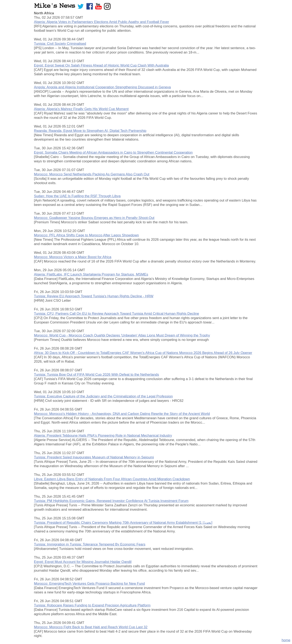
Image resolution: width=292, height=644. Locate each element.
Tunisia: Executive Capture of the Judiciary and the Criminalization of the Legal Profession (103, 396)
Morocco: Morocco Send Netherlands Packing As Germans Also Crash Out (92, 174)
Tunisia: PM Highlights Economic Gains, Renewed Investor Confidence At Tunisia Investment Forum (111, 501)
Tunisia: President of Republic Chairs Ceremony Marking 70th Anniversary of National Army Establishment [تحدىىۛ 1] (123, 523)
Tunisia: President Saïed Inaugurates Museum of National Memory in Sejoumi (94, 457)
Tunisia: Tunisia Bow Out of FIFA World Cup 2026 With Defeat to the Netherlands (97, 375)
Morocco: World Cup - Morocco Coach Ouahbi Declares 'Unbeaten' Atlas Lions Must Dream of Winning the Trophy (122, 335)
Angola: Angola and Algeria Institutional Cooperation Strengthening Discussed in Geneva (103, 87)
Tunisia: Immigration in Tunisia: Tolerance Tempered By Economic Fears (90, 544)
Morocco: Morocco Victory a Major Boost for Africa (73, 257)
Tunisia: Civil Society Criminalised (60, 44)
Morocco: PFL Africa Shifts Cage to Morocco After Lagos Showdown (87, 235)
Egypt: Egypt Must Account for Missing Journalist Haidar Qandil (83, 562)
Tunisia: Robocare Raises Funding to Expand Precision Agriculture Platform (92, 605)
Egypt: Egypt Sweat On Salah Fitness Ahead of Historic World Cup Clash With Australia (101, 65)
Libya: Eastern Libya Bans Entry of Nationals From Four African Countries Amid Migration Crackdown (112, 479)
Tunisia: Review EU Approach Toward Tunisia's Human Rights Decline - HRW (94, 296)
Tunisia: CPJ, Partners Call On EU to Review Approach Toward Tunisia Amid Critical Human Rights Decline (117, 314)
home (286, 640)
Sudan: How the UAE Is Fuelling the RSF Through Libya (77, 196)
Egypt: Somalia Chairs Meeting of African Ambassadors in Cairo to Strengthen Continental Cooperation (113, 152)
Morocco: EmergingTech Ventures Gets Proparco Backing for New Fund (89, 584)
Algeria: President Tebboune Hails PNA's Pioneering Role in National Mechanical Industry (103, 436)
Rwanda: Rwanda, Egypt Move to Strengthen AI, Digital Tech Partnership (90, 131)
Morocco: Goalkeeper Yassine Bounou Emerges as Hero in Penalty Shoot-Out (94, 218)
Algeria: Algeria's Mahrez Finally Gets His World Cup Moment (81, 109)
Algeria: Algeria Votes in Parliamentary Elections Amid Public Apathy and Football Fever (102, 22)
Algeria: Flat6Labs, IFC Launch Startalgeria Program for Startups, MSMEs (91, 274)
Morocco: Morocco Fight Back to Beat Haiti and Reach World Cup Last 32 (91, 627)
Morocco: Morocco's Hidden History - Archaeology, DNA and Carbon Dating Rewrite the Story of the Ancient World (122, 414)
